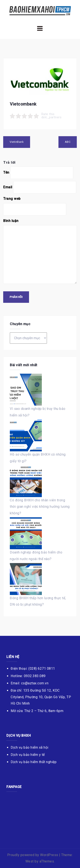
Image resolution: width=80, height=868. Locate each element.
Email (8, 187)
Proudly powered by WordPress (33, 855)
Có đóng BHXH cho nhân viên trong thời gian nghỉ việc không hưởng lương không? (40, 507)
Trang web (12, 199)
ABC (68, 142)
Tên (6, 172)
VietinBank (17, 142)
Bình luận (11, 221)
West (30, 861)
